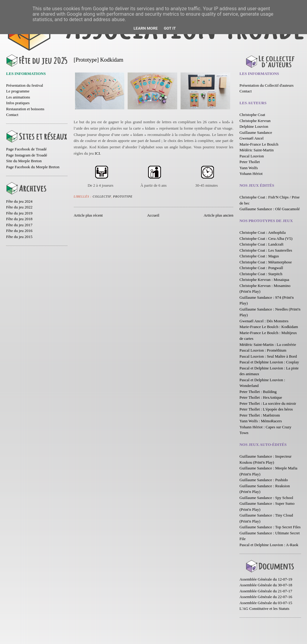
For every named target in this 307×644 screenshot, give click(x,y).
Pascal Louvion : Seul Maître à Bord (268, 356)
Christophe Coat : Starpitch (261, 274)
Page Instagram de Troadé (26, 155)
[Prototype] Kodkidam (99, 60)
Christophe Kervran (255, 121)
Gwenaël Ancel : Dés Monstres (264, 321)
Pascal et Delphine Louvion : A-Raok (269, 545)
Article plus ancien (218, 215)
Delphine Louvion (254, 126)
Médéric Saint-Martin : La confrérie (268, 345)
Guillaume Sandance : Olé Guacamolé (270, 209)
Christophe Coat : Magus (259, 256)
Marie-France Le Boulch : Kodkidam (269, 327)
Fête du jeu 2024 (19, 201)
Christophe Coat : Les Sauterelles (266, 250)
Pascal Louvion (252, 156)
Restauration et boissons (25, 109)
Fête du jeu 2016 (19, 231)
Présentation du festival (24, 85)
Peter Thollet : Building (258, 392)
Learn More (146, 28)
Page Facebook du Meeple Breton (33, 167)
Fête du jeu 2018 (19, 219)
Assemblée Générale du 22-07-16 (266, 597)
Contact (12, 115)
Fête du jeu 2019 (19, 213)
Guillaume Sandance (256, 132)
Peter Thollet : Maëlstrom (260, 415)
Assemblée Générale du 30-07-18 (266, 585)
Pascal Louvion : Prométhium (263, 350)
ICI (97, 153)
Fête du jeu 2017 (19, 225)
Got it (170, 28)
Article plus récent (88, 215)
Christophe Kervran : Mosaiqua (264, 280)
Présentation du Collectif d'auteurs (267, 85)
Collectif (102, 196)
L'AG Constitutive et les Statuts (265, 609)
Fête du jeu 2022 (19, 207)
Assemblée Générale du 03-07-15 (266, 603)
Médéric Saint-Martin (257, 150)
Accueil (153, 215)
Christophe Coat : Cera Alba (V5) (266, 238)
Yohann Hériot (251, 174)
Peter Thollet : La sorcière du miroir (268, 403)
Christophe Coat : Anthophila (263, 232)
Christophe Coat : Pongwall (261, 268)
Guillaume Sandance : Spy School (266, 498)
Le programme (18, 91)
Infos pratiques (18, 103)
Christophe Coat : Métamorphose (266, 262)
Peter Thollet (250, 162)
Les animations (18, 97)
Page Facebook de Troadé (26, 149)
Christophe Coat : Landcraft (262, 244)
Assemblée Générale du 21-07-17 (266, 591)
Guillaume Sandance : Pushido (264, 480)
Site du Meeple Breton (24, 161)
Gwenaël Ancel (252, 138)
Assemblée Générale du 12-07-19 (266, 579)
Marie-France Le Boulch (259, 144)
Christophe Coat (252, 115)
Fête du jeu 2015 (19, 237)
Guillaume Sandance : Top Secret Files (270, 527)
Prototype (123, 196)
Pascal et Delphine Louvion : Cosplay (269, 362)
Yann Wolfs (249, 168)
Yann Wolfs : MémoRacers (261, 421)
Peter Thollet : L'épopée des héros (266, 409)
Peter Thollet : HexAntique (261, 397)
